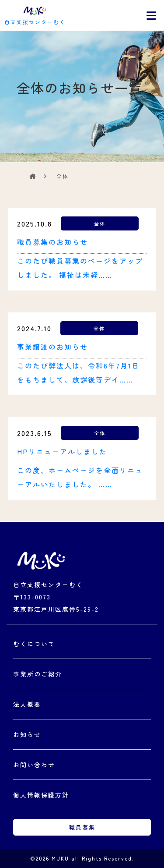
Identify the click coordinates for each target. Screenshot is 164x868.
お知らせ (27, 734)
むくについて (34, 644)
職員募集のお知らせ (52, 242)
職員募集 (82, 827)
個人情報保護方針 (41, 795)
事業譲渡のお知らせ (52, 347)
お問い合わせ (34, 765)
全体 (100, 223)
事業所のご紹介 (38, 674)
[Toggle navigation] (151, 15)
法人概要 (27, 704)
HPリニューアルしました (62, 451)
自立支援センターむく (35, 14)
